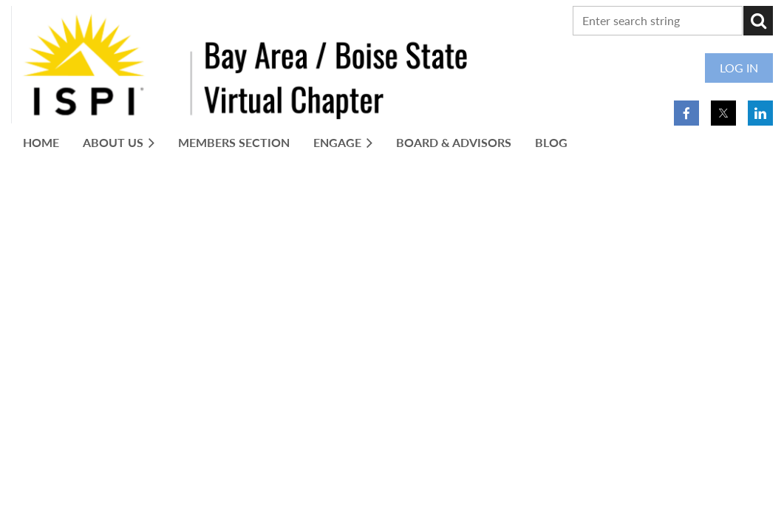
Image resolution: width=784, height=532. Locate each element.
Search (758, 21)
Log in (739, 68)
